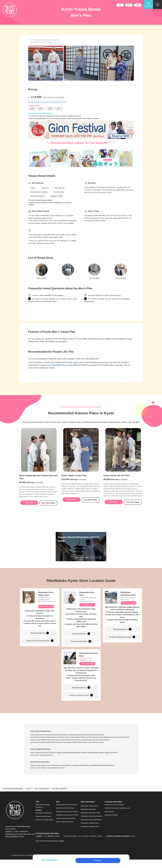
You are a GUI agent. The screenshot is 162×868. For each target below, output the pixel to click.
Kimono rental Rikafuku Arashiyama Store (73, 774)
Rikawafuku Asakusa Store (89, 814)
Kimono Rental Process (43, 825)
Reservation (149, 5)
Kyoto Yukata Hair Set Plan (116, 480)
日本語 (138, 5)
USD (32, 109)
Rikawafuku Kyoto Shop (63, 365)
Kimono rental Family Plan (89, 746)
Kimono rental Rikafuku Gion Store (43, 774)
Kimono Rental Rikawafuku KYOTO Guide (87, 561)
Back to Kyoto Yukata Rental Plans (41, 42)
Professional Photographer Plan (93, 748)
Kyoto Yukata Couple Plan (74, 480)
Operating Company (111, 823)
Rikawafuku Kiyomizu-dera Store (91, 825)
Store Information (88, 810)
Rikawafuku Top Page (43, 813)
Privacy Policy (109, 820)
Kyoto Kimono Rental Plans (41, 737)
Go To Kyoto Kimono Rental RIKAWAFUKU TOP (45, 40)
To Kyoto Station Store (46, 611)
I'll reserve (98, 861)
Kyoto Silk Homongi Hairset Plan (102, 743)
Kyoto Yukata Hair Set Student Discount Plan (38, 482)
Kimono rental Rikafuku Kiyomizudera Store (106, 774)
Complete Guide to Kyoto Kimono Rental (45, 751)
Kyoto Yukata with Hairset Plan (41, 761)
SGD (50, 109)
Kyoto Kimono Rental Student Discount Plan (46, 743)
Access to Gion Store (81, 647)
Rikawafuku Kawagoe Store (90, 832)
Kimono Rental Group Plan (111, 746)
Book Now (29, 507)
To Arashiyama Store (129, 608)
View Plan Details (48, 508)
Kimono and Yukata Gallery (44, 828)
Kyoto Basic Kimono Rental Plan (42, 741)
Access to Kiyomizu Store (81, 701)
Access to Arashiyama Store (122, 642)
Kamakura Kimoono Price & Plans (67, 823)
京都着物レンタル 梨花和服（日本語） (48, 845)
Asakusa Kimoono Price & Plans (66, 813)
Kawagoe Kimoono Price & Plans (67, 820)
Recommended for (40, 638)
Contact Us (39, 816)
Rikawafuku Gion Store (87, 599)
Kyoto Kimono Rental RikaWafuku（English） (51, 849)
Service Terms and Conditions (114, 813)
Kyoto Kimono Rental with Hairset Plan (97, 741)
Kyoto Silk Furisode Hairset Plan (76, 743)
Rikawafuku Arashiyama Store (128, 599)
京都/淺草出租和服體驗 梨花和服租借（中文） (121, 845)
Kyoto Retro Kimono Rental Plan (67, 748)
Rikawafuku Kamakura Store (90, 835)
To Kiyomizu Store (88, 669)
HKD (41, 109)
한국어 (129, 5)
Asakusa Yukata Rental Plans (66, 827)
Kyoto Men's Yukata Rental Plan (42, 764)
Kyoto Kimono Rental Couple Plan (68, 741)
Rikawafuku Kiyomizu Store (89, 660)
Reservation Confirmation (44, 821)
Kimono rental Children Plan (66, 746)
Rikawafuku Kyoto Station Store (46, 599)
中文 (120, 5)
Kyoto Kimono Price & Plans (65, 817)
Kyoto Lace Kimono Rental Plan (42, 748)
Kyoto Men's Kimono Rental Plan (42, 746)
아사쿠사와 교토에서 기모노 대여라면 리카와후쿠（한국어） (83, 845)
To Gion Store (88, 610)
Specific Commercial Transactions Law (117, 817)
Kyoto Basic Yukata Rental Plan (117, 761)
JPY (59, 109)
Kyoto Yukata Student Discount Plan (68, 761)
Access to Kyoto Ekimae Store (40, 646)
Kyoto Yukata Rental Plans (40, 758)
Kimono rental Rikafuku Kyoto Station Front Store (48, 776)
